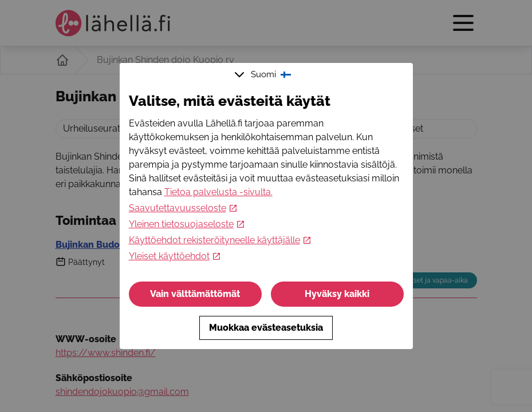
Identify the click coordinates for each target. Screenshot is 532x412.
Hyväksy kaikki (337, 294)
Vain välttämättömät (195, 294)
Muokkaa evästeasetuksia (266, 328)
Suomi (264, 74)
